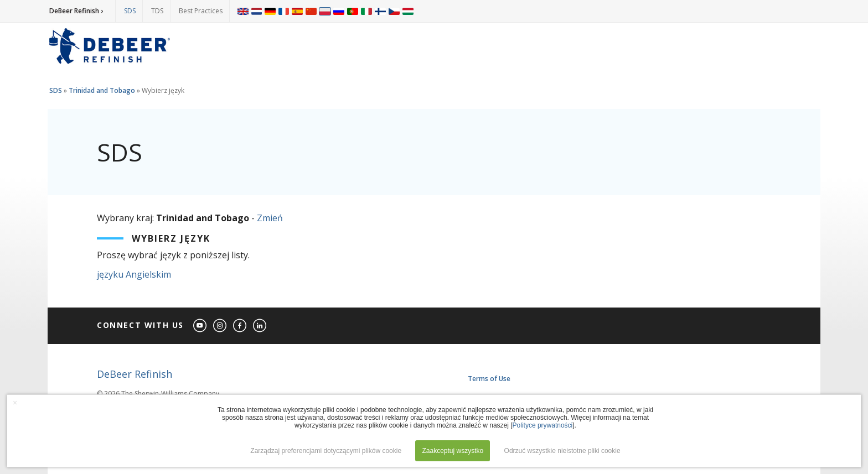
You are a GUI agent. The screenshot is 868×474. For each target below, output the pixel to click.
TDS (157, 11)
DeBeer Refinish (135, 374)
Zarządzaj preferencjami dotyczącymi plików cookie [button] (326, 451)
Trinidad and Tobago (102, 90)
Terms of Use (489, 379)
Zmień (270, 218)
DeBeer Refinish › (76, 11)
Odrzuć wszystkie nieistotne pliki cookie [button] (562, 451)
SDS (130, 11)
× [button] (15, 403)
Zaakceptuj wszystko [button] (453, 451)
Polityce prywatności (543, 425)
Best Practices (201, 11)
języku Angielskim (134, 274)
